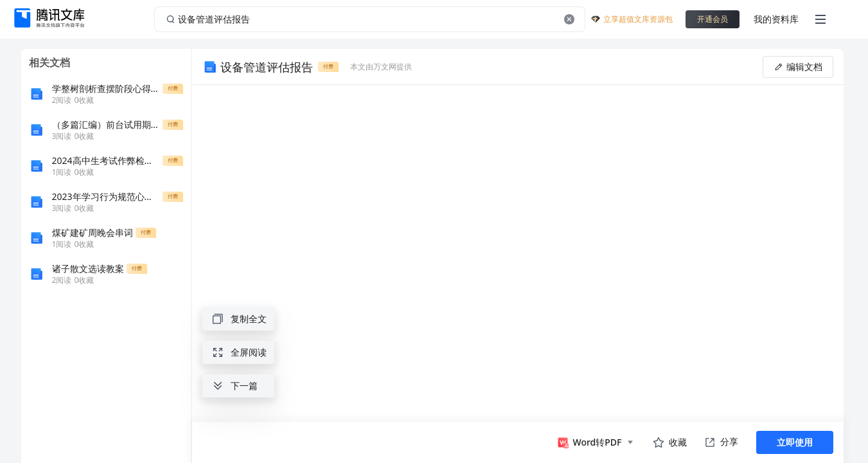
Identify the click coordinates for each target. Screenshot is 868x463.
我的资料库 (776, 19)
